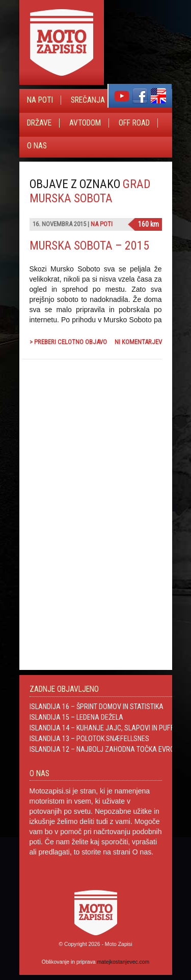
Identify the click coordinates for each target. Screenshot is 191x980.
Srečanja (88, 100)
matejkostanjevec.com (123, 962)
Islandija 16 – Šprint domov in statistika (97, 707)
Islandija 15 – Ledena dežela (76, 717)
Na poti (40, 100)
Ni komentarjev (138, 342)
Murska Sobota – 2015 (89, 246)
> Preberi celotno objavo (68, 342)
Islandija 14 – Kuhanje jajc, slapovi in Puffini (105, 728)
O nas (37, 146)
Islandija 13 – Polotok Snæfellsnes (89, 739)
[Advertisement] (86, 476)
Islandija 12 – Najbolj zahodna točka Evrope (106, 749)
